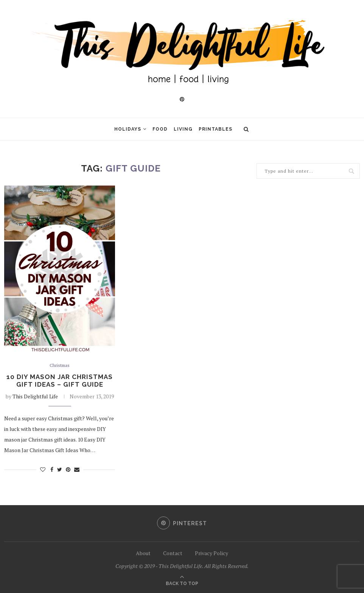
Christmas (60, 366)
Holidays (128, 129)
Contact (173, 553)
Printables (215, 129)
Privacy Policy (212, 553)
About (143, 553)
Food (160, 129)
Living (183, 129)
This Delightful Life (35, 398)
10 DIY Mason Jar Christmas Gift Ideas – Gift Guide (60, 382)
